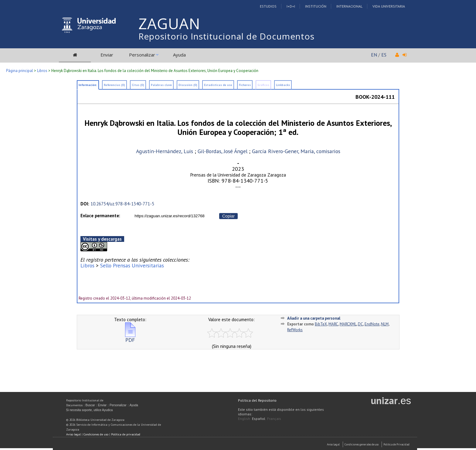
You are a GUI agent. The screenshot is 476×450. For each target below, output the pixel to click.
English (244, 419)
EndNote (372, 324)
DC (360, 324)
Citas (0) (138, 85)
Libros (42, 71)
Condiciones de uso (96, 434)
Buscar (90, 405)
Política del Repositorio (257, 400)
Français (274, 419)
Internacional (349, 6)
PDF (130, 337)
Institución (316, 6)
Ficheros (245, 85)
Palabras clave (161, 85)
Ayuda (179, 55)
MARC (333, 324)
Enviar (107, 55)
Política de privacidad (126, 434)
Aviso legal (73, 434)
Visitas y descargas (102, 239)
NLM (385, 324)
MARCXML (348, 324)
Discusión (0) (188, 85)
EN (374, 55)
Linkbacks (283, 85)
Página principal (20, 71)
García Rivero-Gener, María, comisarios (296, 151)
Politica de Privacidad (396, 444)
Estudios (268, 6)
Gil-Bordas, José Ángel (223, 151)
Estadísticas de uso (218, 85)
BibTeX (321, 324)
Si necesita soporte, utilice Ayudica (90, 410)
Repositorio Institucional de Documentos (226, 36)
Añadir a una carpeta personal (314, 318)
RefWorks (295, 330)
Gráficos (263, 85)
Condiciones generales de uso (362, 444)
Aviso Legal (333, 444)
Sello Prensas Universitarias (132, 265)
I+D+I (291, 6)
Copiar (228, 216)
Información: (88, 85)
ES (384, 55)
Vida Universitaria (389, 6)
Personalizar (142, 55)
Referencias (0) (114, 85)
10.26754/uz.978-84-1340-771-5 (122, 204)
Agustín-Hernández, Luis (165, 151)
